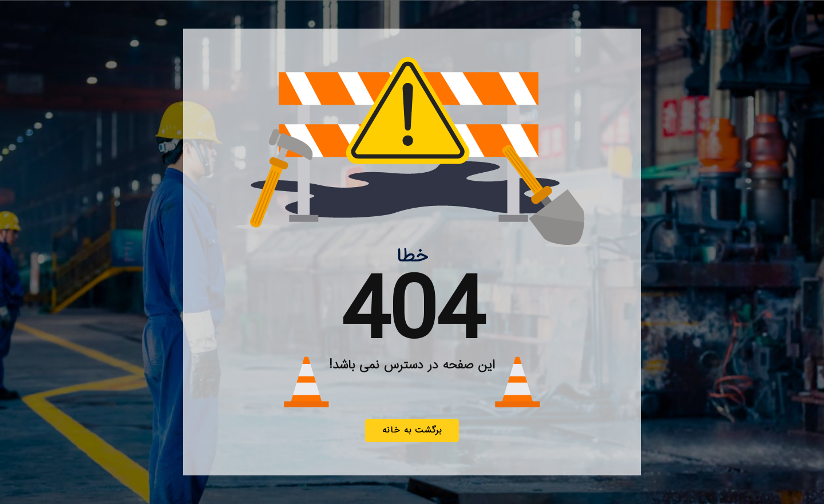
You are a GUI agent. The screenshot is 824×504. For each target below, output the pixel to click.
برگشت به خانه (412, 430)
